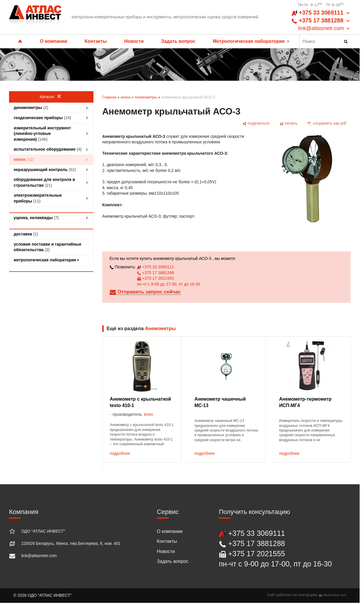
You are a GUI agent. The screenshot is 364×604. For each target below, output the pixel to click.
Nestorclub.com (335, 595)
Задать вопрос (178, 41)
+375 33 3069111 (155, 267)
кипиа (126, 97)
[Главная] (35, 17)
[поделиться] (256, 123)
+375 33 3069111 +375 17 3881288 (321, 21)
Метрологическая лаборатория (252, 41)
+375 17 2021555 (155, 278)
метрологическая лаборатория (47, 260)
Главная (109, 97)
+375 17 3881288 (155, 273)
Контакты (96, 41)
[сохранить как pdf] (327, 123)
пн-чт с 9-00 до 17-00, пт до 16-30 (168, 284)
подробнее (120, 453)
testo (149, 414)
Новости (134, 41)
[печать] (289, 123)
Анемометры (146, 97)
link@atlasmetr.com (39, 556)
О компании (54, 41)
